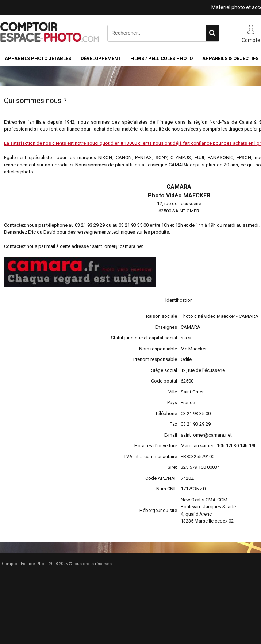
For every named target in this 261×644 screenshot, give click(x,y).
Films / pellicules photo (162, 58)
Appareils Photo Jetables (38, 58)
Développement (101, 58)
